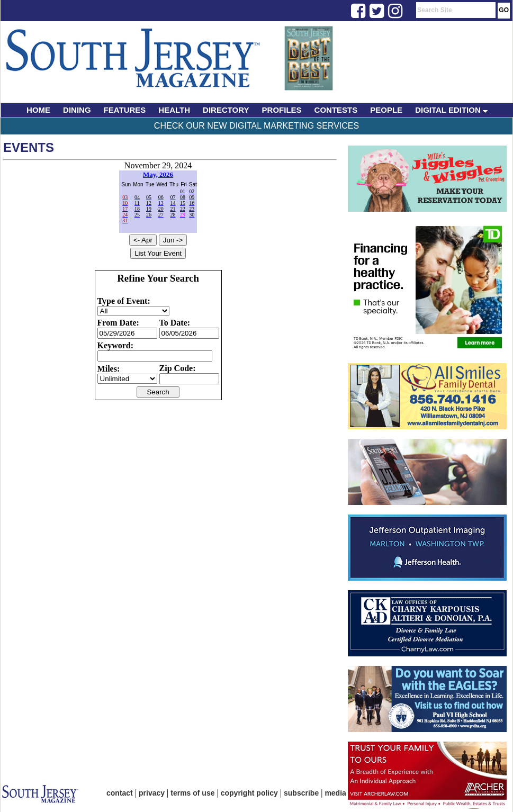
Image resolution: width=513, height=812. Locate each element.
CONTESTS (336, 110)
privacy (152, 793)
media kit (341, 793)
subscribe (301, 793)
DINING (77, 110)
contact (120, 793)
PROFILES (282, 110)
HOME (38, 110)
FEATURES (125, 110)
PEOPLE (386, 110)
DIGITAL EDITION (451, 110)
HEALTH (174, 110)
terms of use (192, 793)
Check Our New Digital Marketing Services (256, 126)
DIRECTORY (226, 110)
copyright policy (249, 793)
